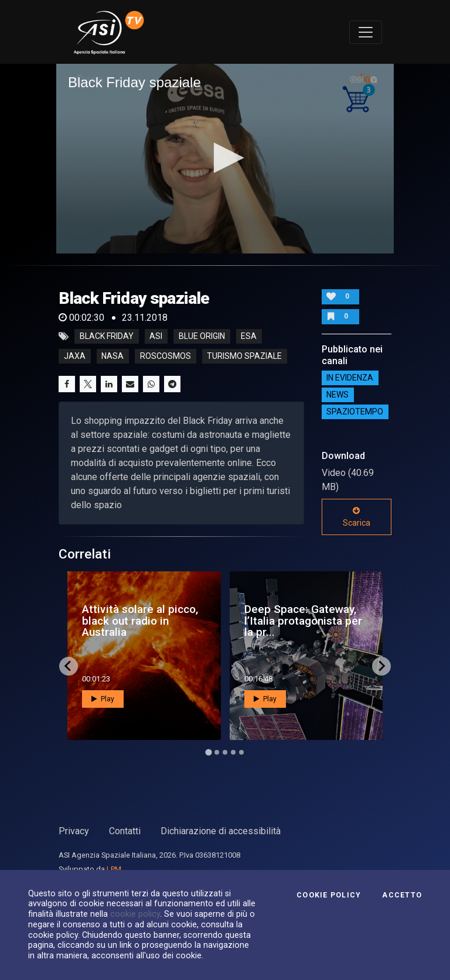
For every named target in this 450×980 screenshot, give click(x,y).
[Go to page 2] (217, 752)
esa (249, 337)
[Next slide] (381, 666)
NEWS (337, 395)
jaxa (75, 357)
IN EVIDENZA (350, 378)
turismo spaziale (244, 357)
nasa (112, 357)
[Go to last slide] (69, 666)
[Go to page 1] (208, 752)
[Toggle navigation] (366, 32)
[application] (225, 159)
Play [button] (103, 699)
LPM (114, 869)
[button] (225, 158)
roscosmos (166, 357)
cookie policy (135, 914)
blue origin (202, 337)
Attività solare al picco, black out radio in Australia (140, 620)
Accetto (402, 895)
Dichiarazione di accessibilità (221, 831)
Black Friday (107, 337)
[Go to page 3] (225, 752)
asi (156, 337)
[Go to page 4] (233, 752)
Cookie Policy (329, 895)
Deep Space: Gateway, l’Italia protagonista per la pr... (303, 620)
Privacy (74, 831)
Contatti (125, 831)
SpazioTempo (355, 412)
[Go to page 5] (241, 752)
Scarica (357, 517)
